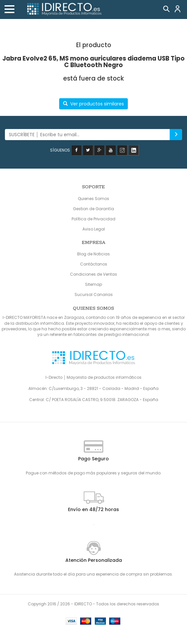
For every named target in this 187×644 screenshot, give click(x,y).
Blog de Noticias (93, 254)
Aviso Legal (94, 229)
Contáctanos (94, 264)
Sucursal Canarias (94, 294)
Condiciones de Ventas (93, 274)
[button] (9, 9)
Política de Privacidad (93, 219)
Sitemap (93, 284)
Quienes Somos (93, 199)
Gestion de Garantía (93, 209)
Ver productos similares (93, 104)
